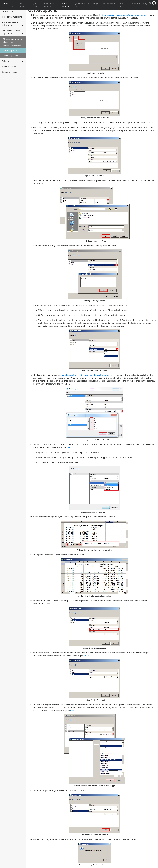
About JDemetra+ (8, 5)
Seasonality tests (10, 72)
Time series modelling (13, 18)
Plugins (96, 3)
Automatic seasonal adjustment (13, 24)
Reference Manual (49, 5)
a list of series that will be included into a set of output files (87, 375)
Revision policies (13, 56)
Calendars (13, 61)
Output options (10, 50)
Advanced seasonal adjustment (13, 32)
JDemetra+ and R (82, 5)
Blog (145, 3)
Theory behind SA (108, 5)
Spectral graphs (9, 67)
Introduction (8, 11)
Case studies (66, 5)
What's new (23, 5)
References (136, 3)
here (69, 448)
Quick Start (35, 5)
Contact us (123, 5)
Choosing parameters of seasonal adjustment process (13, 42)
